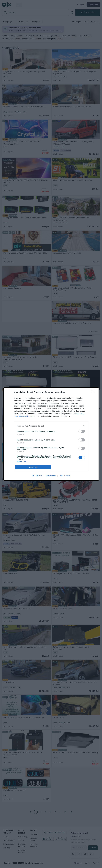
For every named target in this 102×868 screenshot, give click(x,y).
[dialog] (51, 434)
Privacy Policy (65, 476)
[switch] (82, 431)
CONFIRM (33, 467)
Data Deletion (37, 476)
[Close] (94, 392)
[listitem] (51, 426)
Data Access (51, 476)
